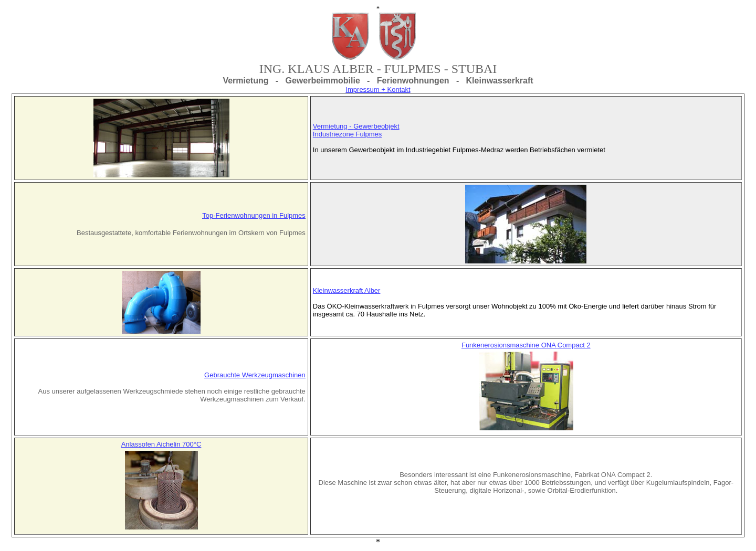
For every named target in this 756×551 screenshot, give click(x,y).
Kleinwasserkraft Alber (347, 290)
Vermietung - (333, 126)
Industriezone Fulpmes (348, 134)
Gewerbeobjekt (376, 126)
